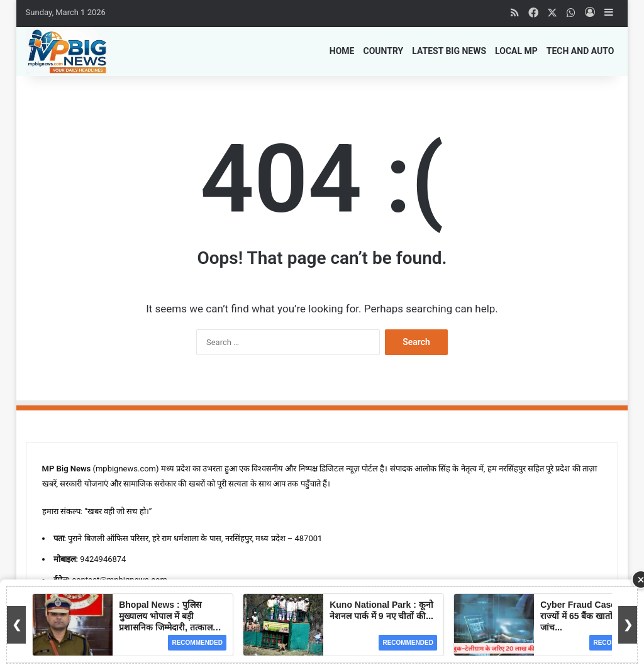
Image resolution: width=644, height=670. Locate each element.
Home (342, 51)
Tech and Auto (580, 51)
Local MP (516, 51)
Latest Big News (449, 51)
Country (383, 51)
